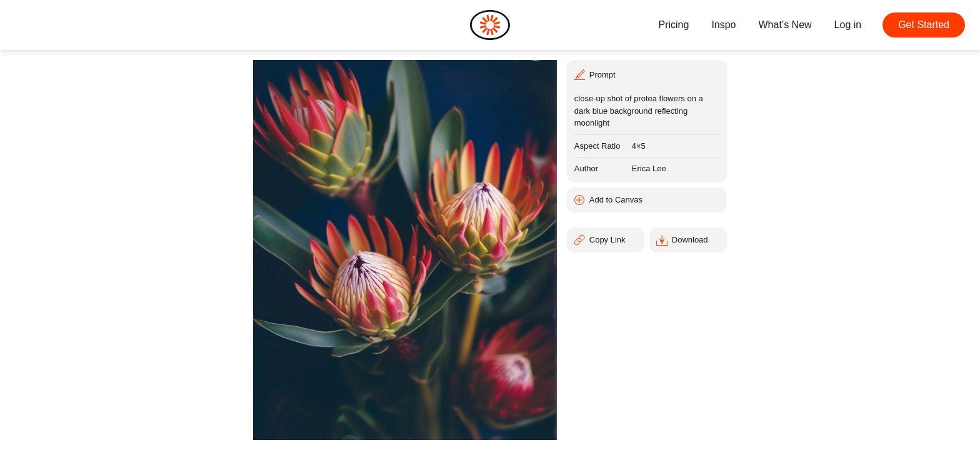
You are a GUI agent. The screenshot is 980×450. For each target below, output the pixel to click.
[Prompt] (647, 74)
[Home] (490, 25)
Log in (848, 25)
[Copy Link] (606, 240)
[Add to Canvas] (647, 200)
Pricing (673, 25)
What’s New (785, 25)
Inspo (723, 25)
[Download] (688, 240)
